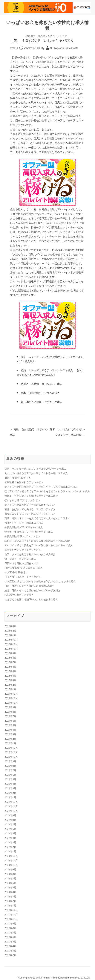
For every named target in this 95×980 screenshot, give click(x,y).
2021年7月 (10, 878)
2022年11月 (11, 806)
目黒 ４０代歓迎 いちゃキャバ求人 (42, 40)
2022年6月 (10, 829)
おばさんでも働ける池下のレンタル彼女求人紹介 (31, 599)
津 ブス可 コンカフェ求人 (20, 559)
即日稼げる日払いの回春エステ (22, 563)
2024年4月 (10, 730)
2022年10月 (11, 811)
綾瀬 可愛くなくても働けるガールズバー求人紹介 (32, 590)
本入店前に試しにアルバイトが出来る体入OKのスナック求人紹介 (40, 581)
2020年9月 (10, 923)
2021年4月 (10, 892)
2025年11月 (11, 644)
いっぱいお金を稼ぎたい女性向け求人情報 (47, 25)
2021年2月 (10, 901)
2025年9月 (10, 653)
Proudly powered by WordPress (34, 978)
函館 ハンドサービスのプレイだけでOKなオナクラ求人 (35, 469)
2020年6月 (10, 937)
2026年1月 (10, 635)
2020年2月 (10, 955)
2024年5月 (10, 725)
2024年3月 (10, 734)
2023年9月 (10, 761)
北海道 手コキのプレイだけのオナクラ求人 (29, 532)
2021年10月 (11, 865)
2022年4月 (10, 838)
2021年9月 (10, 869)
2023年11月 (11, 752)
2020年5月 (10, 942)
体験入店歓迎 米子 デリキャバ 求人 (24, 527)
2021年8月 (10, 874)
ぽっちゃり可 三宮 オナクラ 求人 (22, 500)
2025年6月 (10, 667)
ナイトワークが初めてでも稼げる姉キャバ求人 (30, 505)
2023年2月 (10, 793)
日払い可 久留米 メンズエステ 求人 (24, 568)
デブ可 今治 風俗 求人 (16, 572)
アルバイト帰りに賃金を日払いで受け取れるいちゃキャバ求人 (39, 545)
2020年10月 (11, 919)
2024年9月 (10, 707)
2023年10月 (11, 757)
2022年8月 (10, 820)
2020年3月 (10, 951)
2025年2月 (10, 685)
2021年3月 (10, 896)
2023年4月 (10, 784)
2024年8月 (10, 712)
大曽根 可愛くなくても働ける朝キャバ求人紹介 (31, 496)
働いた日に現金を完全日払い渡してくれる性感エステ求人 (36, 473)
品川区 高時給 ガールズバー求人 (42, 384)
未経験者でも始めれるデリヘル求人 (24, 482)
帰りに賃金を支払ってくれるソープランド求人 (30, 514)
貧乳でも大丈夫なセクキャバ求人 (23, 550)
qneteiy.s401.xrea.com (64, 48)
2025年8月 (10, 658)
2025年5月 (10, 671)
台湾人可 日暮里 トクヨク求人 (23, 577)
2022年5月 (10, 833)
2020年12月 (11, 910)
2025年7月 (10, 662)
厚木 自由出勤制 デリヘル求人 (40, 393)
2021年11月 (11, 860)
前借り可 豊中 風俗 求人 (18, 478)
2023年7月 (10, 770)
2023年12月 (11, 748)
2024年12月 (11, 694)
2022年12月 (11, 802)
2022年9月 (10, 815)
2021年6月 (10, 883)
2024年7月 (10, 716)
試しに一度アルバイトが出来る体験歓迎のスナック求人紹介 (37, 541)
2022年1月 (10, 851)
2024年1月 (10, 743)
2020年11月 (11, 914)
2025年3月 (10, 680)
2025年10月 (11, 649)
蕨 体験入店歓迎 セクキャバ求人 (42, 402)
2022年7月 (10, 824)
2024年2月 (10, 739)
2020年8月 (10, 928)
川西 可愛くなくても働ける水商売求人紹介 (29, 586)
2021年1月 (10, 905)
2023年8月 (10, 766)
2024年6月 (10, 721)
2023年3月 (10, 788)
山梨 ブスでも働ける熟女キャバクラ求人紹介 (30, 554)
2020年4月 (10, 946)
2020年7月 (10, 932)
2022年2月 (10, 847)
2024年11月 (11, 698)
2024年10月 (11, 703)
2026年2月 (10, 631)
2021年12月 (11, 856)
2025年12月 (11, 640)
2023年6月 (10, 775)
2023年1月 (10, 797)
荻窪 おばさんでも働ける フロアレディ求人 (30, 509)
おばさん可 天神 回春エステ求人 (24, 523)
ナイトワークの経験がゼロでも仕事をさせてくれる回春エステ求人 (41, 487)
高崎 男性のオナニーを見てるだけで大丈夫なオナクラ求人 (37, 518)
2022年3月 (10, 842)
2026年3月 (10, 626)
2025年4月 (10, 676)
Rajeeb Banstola (82, 978)
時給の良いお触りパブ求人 (19, 595)
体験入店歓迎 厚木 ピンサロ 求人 (22, 536)
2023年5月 (10, 779)
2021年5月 (10, 887)
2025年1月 (10, 689)
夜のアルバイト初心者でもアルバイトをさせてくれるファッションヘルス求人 (47, 491)
